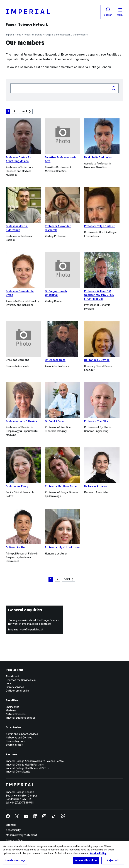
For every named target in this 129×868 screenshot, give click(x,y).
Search (108, 12)
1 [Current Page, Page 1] (8, 111)
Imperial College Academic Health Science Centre (35, 761)
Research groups (33, 35)
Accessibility (13, 830)
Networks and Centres (19, 738)
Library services (15, 687)
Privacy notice (14, 840)
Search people (10, 83)
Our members (80, 35)
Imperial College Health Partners (25, 765)
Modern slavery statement (21, 835)
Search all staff (14, 745)
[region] (64, 855)
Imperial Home (14, 35)
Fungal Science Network (27, 24)
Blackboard (12, 676)
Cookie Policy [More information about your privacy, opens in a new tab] (98, 853)
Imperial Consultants (18, 772)
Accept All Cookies (86, 860)
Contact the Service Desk (21, 680)
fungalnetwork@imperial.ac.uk (26, 630)
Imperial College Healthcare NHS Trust (28, 768)
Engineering (13, 707)
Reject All (113, 860)
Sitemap (11, 825)
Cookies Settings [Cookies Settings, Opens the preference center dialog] (15, 860)
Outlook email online (18, 691)
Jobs (9, 683)
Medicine (11, 711)
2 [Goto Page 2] (15, 111)
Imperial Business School (20, 718)
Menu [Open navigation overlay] (120, 12)
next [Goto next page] (24, 111)
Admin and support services (22, 734)
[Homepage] (53, 12)
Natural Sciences (16, 714)
